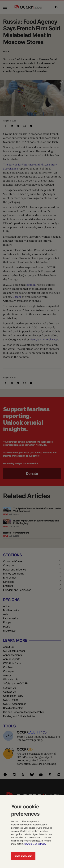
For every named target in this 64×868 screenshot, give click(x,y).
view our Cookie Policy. (35, 844)
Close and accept (23, 856)
